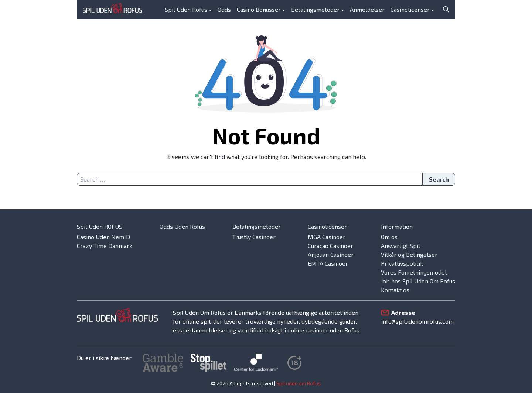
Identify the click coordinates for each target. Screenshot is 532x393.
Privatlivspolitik (402, 263)
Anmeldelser (367, 9)
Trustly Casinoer (254, 237)
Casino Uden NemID (103, 237)
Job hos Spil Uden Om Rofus (418, 281)
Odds (224, 9)
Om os (389, 237)
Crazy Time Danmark (105, 246)
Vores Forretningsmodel (414, 272)
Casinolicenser (410, 9)
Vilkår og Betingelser (409, 254)
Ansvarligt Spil (400, 246)
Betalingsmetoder (315, 9)
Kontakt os (395, 290)
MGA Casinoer (327, 237)
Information (397, 226)
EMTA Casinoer (328, 263)
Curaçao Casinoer (330, 246)
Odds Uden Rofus (182, 226)
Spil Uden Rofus (186, 9)
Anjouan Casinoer (331, 254)
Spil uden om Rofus (299, 383)
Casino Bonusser (259, 9)
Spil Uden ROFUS (100, 226)
